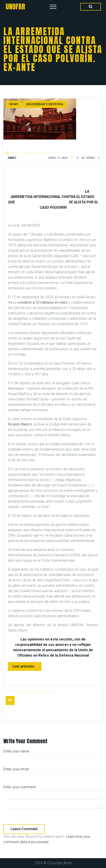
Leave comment (24, 829)
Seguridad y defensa (45, 104)
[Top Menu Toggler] (53, 7)
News (14, 104)
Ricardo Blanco (20, 424)
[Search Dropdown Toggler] (91, 7)
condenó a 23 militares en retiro (43, 302)
